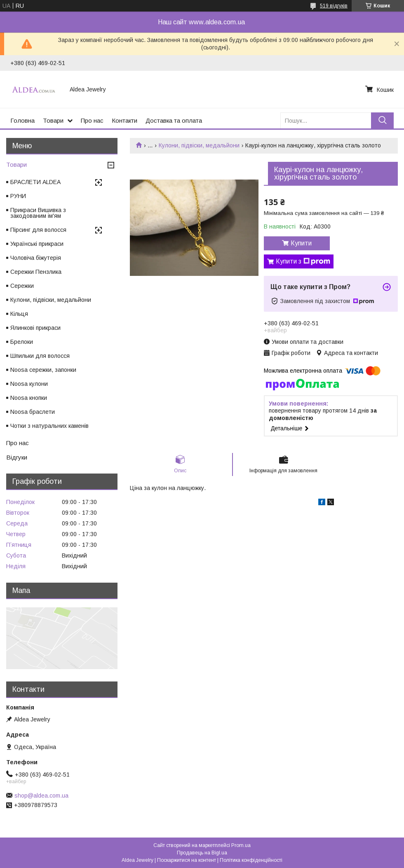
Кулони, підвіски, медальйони (199, 145)
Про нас (92, 120)
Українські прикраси (37, 244)
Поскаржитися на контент (187, 860)
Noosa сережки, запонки (43, 370)
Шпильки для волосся (40, 356)
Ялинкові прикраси (35, 328)
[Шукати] (382, 120)
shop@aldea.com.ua (41, 796)
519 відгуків (334, 6)
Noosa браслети (33, 412)
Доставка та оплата (174, 120)
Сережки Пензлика (36, 272)
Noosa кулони (29, 384)
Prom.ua (241, 845)
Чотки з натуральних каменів (49, 426)
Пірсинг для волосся (38, 230)
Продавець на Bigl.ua (202, 853)
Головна (22, 120)
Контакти (124, 120)
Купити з (303, 261)
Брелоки (22, 342)
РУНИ (18, 196)
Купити (301, 243)
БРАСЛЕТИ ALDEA (35, 182)
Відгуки (17, 457)
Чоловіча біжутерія (36, 258)
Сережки (22, 286)
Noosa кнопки (29, 398)
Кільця (19, 314)
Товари (53, 120)
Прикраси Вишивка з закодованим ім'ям (38, 213)
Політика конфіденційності (251, 860)
